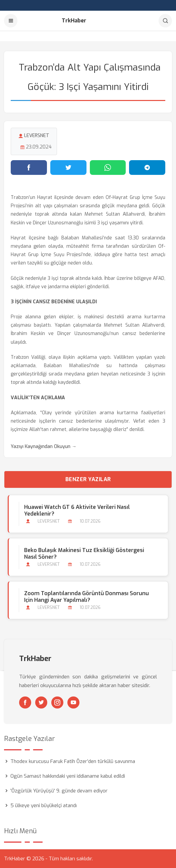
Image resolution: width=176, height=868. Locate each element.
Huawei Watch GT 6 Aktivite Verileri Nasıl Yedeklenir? (77, 511)
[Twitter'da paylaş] (68, 168)
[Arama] (165, 21)
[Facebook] (25, 702)
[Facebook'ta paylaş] (29, 168)
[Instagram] (57, 702)
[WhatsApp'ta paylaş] (108, 168)
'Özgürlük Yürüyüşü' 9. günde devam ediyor (59, 791)
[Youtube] (73, 702)
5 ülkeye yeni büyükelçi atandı (44, 805)
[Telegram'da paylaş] (147, 168)
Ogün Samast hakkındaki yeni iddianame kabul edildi (68, 776)
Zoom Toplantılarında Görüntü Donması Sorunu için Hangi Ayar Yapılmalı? (86, 597)
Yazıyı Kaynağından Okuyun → (44, 447)
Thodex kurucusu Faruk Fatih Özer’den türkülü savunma (73, 761)
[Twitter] (41, 702)
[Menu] (11, 21)
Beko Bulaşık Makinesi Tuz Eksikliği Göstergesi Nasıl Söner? (84, 554)
